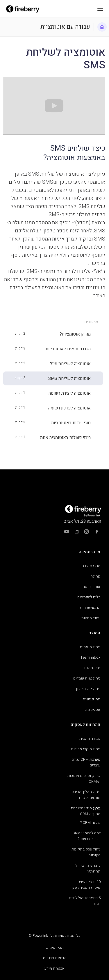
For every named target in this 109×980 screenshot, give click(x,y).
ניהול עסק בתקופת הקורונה (86, 852)
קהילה (95, 576)
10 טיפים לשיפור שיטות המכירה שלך (86, 885)
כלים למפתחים (89, 597)
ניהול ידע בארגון (88, 689)
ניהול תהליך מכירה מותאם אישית (86, 795)
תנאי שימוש (55, 947)
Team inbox (90, 657)
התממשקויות (90, 608)
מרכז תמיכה (91, 566)
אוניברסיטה (91, 587)
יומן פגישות (91, 699)
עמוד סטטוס (91, 618)
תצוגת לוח (92, 668)
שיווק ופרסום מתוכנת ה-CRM (84, 778)
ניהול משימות (90, 647)
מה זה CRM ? (90, 823)
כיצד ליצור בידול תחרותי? (88, 868)
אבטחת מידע (54, 968)
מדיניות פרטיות (55, 958)
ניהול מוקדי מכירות (86, 749)
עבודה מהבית (90, 738)
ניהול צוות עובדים (87, 678)
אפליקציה (93, 710)
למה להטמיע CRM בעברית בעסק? (86, 836)
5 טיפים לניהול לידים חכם (85, 901)
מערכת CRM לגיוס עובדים (86, 762)
